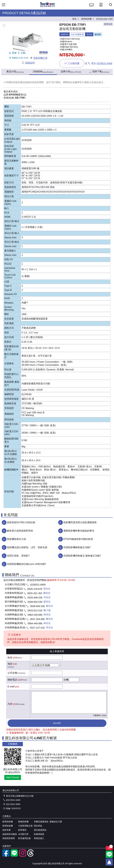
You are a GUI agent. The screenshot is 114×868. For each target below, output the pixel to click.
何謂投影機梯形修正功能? (77, 547)
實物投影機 (23, 822)
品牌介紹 (71, 72)
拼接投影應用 (9, 838)
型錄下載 (99, 72)
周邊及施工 (39, 838)
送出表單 (57, 723)
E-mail (11, 687)
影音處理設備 (24, 838)
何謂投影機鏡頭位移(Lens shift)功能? (27, 564)
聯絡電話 (12, 680)
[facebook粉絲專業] (6, 856)
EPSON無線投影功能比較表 (78, 539)
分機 (66, 680)
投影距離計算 (39, 58)
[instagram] (23, 856)
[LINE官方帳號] (14, 856)
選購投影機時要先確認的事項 (79, 531)
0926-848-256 (35, 598)
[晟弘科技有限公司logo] (48, 7)
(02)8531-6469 (104, 63)
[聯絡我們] (91, 8)
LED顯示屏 (23, 834)
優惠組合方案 (56, 822)
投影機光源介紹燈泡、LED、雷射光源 (27, 547)
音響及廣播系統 (41, 822)
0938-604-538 (35, 602)
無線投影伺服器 (10, 834)
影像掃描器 (39, 834)
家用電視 (22, 830)
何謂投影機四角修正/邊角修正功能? (82, 556)
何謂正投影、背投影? (18, 556)
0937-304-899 (37, 619)
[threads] (31, 856)
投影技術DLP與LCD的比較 (21, 522)
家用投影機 (8, 822)
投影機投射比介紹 (16, 539)
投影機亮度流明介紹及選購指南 (80, 522)
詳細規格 (43, 72)
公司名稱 (12, 673)
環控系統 (38, 826)
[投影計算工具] (101, 8)
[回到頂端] (109, 862)
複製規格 (108, 24)
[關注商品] (109, 848)
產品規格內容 (27, 82)
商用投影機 (8, 826)
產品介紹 (15, 72)
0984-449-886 (35, 615)
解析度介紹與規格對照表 (20, 531)
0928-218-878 (35, 589)
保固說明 (28, 63)
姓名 (10, 658)
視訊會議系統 (40, 830)
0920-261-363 (35, 593)
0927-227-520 (37, 628)
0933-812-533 (35, 611)
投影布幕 (7, 830)
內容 (10, 704)
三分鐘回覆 (72, 63)
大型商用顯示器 (25, 826)
